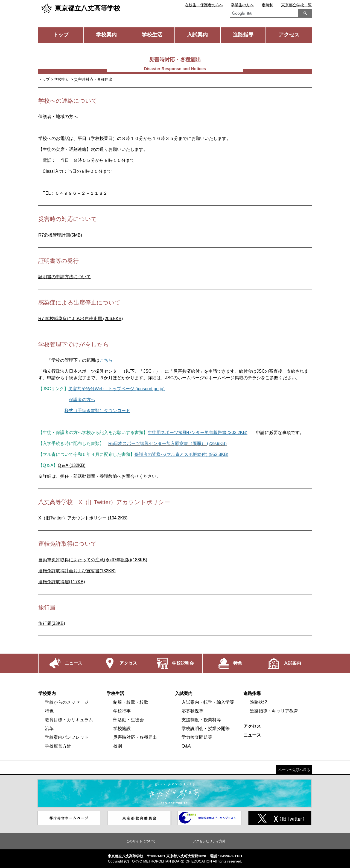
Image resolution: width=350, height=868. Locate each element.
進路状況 (259, 702)
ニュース (252, 735)
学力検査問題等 (197, 737)
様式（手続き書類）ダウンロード (97, 411)
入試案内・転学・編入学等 (208, 702)
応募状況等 (192, 711)
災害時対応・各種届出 (135, 737)
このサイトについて (141, 841)
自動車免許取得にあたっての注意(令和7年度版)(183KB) (93, 560)
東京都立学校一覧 (296, 5)
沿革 (49, 728)
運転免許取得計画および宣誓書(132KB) (77, 571)
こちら (106, 360)
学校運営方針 (58, 746)
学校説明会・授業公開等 (206, 728)
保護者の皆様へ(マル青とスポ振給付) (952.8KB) (181, 454)
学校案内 (106, 35)
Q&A (186, 746)
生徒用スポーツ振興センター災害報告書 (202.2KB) (197, 432)
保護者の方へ (82, 400)
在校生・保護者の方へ (204, 5)
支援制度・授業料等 (201, 720)
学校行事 (122, 711)
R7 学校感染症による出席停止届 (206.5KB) (81, 319)
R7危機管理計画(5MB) (60, 235)
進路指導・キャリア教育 (274, 711)
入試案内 (197, 35)
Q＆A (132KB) (72, 465)
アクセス (289, 35)
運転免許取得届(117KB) (62, 582)
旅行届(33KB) (52, 623)
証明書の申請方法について (65, 277)
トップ (61, 35)
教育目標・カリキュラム (69, 720)
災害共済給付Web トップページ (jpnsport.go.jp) (116, 389)
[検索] (263, 14)
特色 (49, 711)
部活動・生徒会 (129, 720)
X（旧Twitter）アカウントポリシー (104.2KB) (83, 518)
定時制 (267, 5)
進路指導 (243, 35)
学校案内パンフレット (67, 737)
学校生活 (152, 35)
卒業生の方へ (242, 5)
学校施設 (122, 728)
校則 (118, 746)
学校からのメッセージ (67, 702)
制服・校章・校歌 (131, 702)
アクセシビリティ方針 (209, 841)
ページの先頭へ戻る (294, 770)
